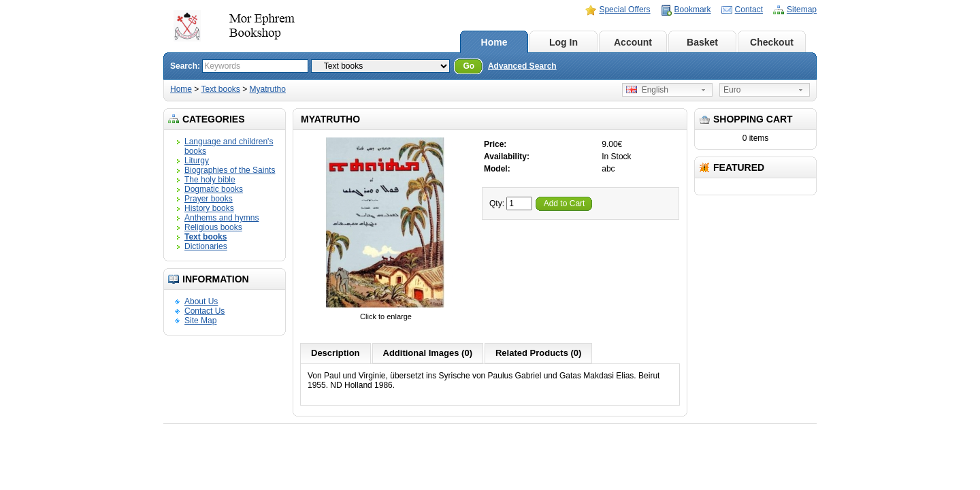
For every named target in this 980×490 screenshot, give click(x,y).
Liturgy (197, 161)
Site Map (200, 321)
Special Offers (624, 10)
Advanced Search (522, 66)
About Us (201, 301)
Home (494, 42)
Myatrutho (268, 89)
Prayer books (209, 199)
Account (633, 42)
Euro (732, 90)
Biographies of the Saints (230, 170)
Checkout (772, 42)
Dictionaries (206, 246)
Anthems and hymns (222, 218)
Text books (220, 89)
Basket (702, 42)
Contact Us (205, 311)
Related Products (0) (538, 353)
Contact (749, 10)
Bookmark (693, 10)
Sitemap (802, 10)
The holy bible (210, 180)
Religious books (213, 227)
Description (336, 353)
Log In (563, 42)
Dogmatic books (214, 189)
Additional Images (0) (428, 353)
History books (209, 208)
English (647, 90)
